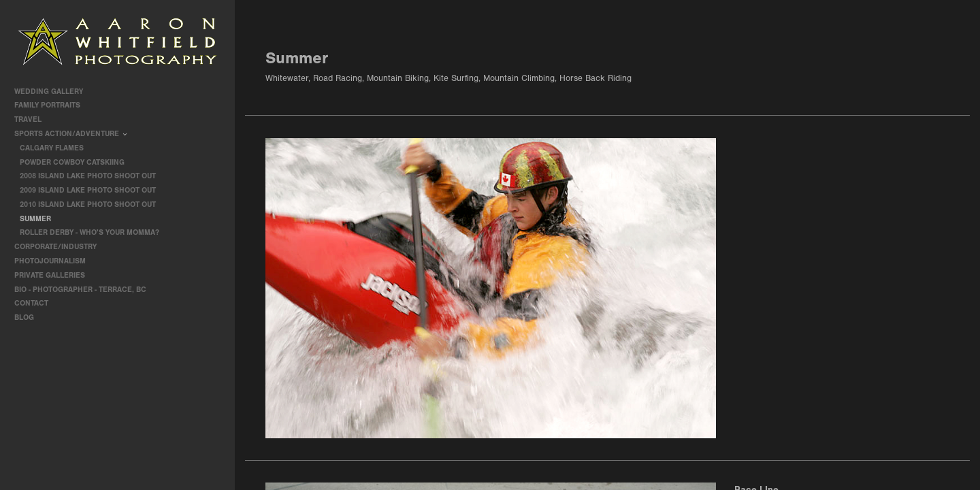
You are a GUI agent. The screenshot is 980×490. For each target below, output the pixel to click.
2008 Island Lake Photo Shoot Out (88, 176)
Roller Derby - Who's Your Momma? (89, 232)
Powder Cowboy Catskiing (72, 162)
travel (33, 119)
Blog (24, 317)
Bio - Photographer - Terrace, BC (80, 290)
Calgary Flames (52, 148)
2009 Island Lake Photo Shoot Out (88, 190)
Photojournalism (55, 261)
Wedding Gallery (53, 92)
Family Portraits (52, 105)
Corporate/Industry (60, 247)
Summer (35, 219)
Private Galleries (50, 275)
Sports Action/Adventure (71, 134)
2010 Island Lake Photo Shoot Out (88, 205)
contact (31, 303)
